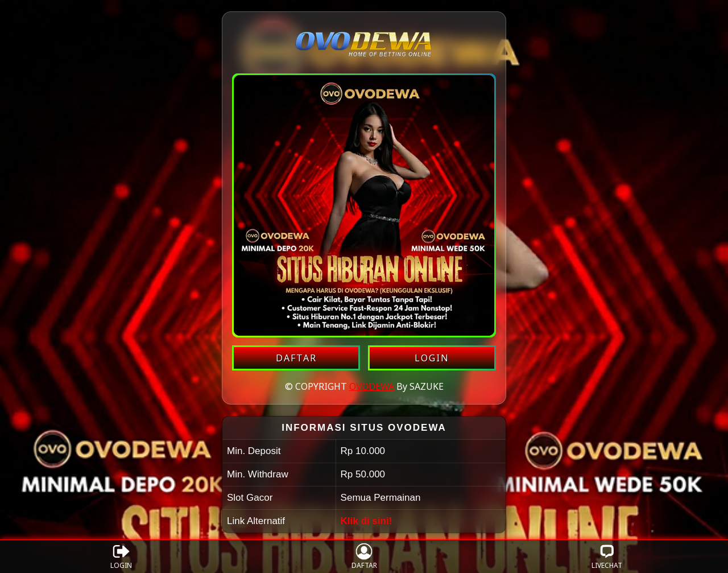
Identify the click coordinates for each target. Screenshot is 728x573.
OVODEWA (372, 386)
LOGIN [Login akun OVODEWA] (432, 358)
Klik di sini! (367, 521)
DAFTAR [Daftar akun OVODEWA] (296, 358)
